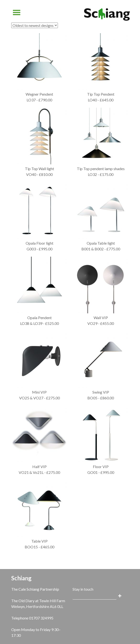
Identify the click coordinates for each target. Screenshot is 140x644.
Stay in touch (83, 589)
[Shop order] (35, 25)
